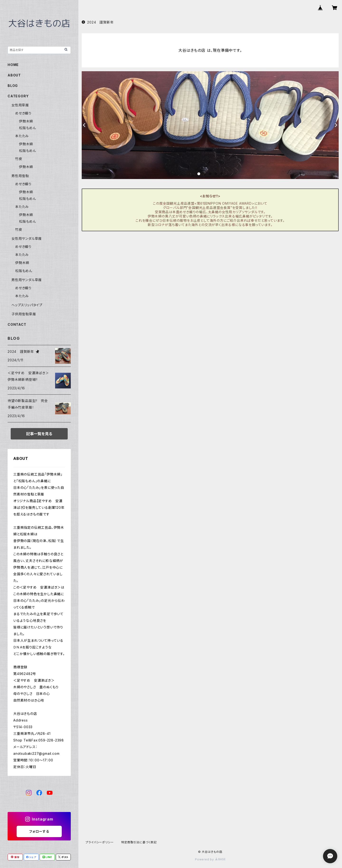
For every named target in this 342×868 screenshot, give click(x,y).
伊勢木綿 (26, 121)
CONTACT (17, 324)
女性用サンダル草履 (27, 238)
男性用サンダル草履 (27, 280)
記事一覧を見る (39, 434)
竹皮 (19, 159)
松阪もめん (28, 128)
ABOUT (14, 75)
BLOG (13, 86)
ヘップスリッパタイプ (27, 305)
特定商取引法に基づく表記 (139, 842)
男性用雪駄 (20, 176)
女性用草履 (20, 105)
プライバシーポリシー (100, 842)
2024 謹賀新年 (98, 22)
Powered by (210, 859)
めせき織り (23, 113)
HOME (13, 65)
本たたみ (22, 136)
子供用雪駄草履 (24, 314)
